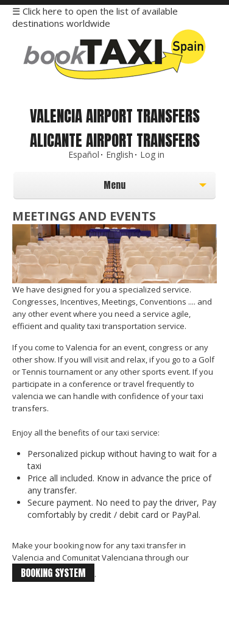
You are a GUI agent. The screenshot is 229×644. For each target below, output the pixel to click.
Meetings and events (84, 216)
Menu (87, 188)
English (120, 154)
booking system (53, 573)
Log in (152, 154)
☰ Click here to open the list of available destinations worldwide (95, 17)
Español (84, 154)
